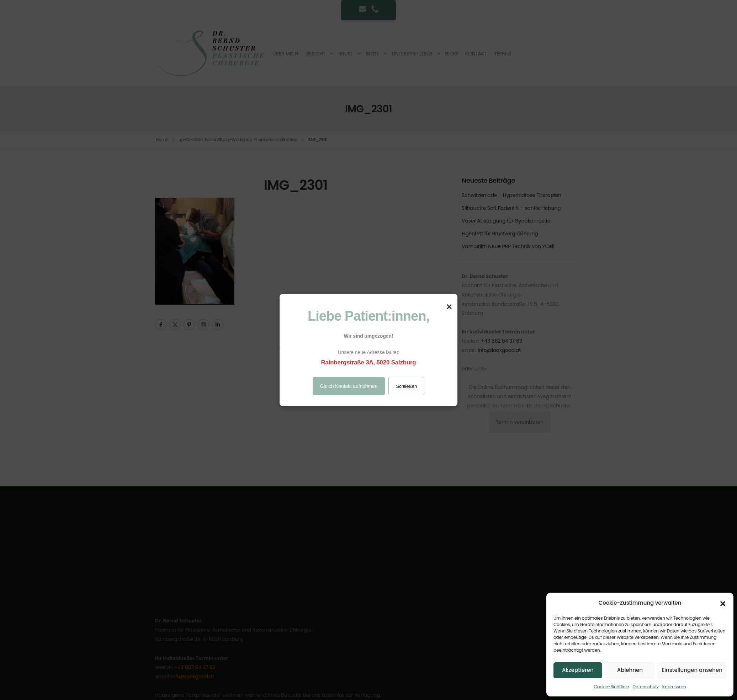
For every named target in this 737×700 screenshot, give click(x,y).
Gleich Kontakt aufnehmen (349, 386)
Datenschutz (646, 687)
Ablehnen (630, 670)
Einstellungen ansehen (692, 670)
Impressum (674, 687)
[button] (723, 603)
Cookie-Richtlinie (612, 687)
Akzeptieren (578, 670)
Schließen (406, 386)
